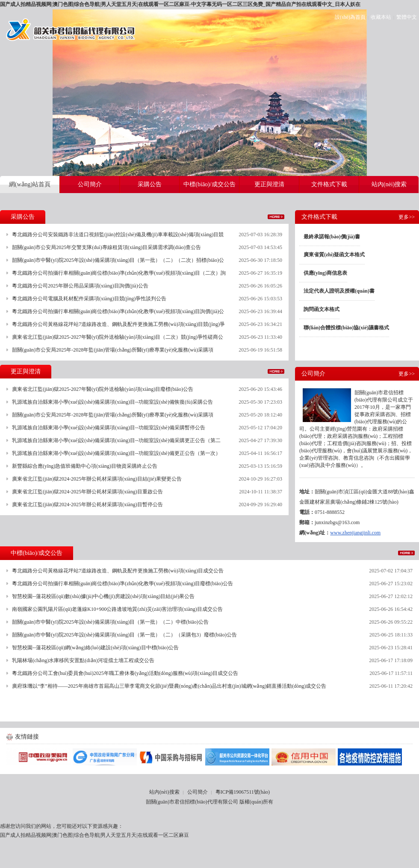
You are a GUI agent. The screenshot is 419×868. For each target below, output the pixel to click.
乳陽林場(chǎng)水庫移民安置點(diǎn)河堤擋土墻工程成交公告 (83, 660)
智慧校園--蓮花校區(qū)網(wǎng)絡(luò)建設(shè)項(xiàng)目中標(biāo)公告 (95, 648)
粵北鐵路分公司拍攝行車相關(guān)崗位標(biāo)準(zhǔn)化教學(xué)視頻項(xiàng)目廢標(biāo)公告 (122, 584)
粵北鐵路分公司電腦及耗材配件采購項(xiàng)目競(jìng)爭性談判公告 (89, 299)
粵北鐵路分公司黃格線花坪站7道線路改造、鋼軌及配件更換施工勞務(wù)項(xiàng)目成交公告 (118, 571)
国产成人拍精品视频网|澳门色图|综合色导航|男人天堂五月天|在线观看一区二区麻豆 (94, 835)
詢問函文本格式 (322, 309)
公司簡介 (198, 792)
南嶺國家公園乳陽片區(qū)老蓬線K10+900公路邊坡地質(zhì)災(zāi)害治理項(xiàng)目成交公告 (117, 609)
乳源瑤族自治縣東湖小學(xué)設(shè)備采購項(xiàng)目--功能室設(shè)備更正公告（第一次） (116, 453)
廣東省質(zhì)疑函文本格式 (334, 255)
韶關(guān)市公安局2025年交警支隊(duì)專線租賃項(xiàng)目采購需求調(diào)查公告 (106, 247)
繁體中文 (407, 17)
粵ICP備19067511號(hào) (243, 792)
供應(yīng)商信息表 (325, 273)
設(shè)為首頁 (350, 17)
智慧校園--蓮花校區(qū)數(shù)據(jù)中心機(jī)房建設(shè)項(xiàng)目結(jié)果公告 (103, 596)
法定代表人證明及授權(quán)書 (339, 291)
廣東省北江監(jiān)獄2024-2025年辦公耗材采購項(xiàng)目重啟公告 (87, 492)
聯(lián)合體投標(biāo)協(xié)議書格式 (346, 328)
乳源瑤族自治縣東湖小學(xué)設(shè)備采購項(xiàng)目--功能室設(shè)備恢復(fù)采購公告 (112, 402)
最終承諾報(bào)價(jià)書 (332, 237)
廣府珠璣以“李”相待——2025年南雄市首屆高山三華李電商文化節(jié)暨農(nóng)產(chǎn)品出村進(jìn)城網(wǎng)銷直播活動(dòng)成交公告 (169, 686)
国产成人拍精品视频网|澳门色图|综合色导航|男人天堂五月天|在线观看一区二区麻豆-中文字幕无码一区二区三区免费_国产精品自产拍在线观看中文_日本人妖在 (180, 4)
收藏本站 (381, 17)
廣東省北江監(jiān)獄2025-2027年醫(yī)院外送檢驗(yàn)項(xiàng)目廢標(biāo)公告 (103, 389)
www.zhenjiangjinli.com (355, 533)
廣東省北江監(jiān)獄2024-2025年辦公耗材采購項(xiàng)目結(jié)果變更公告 (97, 479)
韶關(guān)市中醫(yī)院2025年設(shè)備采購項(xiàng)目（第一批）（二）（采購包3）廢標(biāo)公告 (124, 635)
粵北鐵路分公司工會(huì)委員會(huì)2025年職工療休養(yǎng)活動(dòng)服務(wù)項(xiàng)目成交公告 (125, 673)
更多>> (276, 217)
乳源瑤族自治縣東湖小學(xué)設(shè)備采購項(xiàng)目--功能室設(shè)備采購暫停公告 (109, 428)
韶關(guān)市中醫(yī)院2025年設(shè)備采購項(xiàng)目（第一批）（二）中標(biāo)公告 (110, 622)
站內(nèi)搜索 (164, 792)
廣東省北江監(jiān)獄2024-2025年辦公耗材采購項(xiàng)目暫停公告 (87, 504)
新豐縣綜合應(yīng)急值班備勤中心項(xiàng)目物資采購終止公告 (85, 466)
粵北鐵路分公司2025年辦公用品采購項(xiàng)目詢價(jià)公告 (80, 286)
